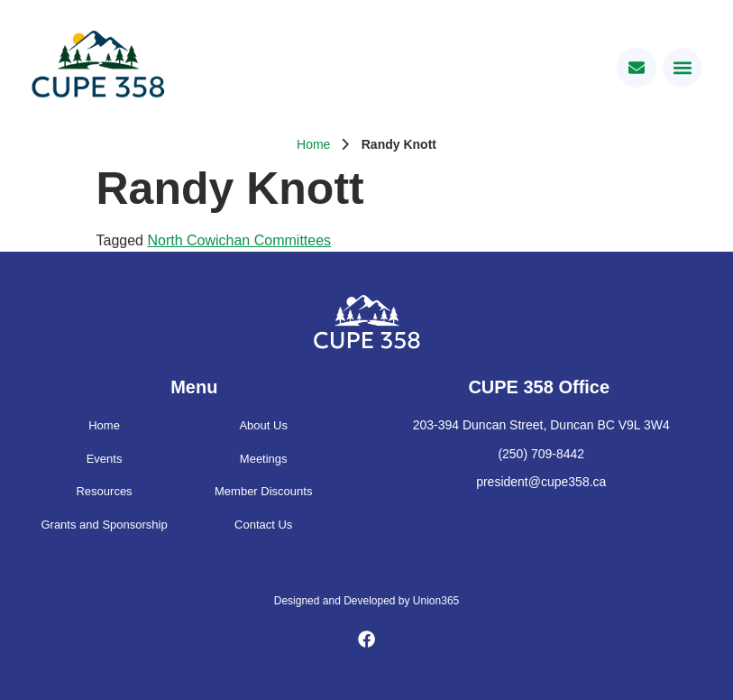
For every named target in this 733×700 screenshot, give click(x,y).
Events (105, 459)
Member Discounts (263, 491)
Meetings (264, 459)
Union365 (436, 601)
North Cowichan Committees (239, 240)
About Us (263, 425)
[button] (683, 68)
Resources (104, 491)
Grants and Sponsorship (104, 525)
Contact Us (263, 525)
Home (313, 144)
